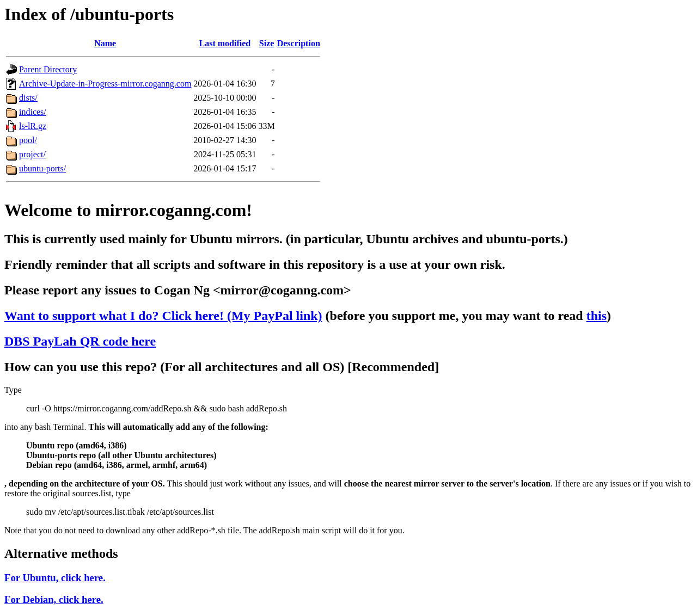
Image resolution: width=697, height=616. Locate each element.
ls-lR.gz (33, 126)
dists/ (28, 98)
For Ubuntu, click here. (55, 578)
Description (299, 43)
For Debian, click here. (54, 599)
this (597, 316)
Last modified (225, 43)
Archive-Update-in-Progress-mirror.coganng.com (105, 84)
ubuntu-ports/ (42, 168)
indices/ (33, 112)
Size (267, 43)
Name (105, 43)
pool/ (28, 140)
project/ (32, 154)
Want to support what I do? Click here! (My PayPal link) (163, 316)
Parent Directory (48, 69)
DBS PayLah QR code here (80, 341)
